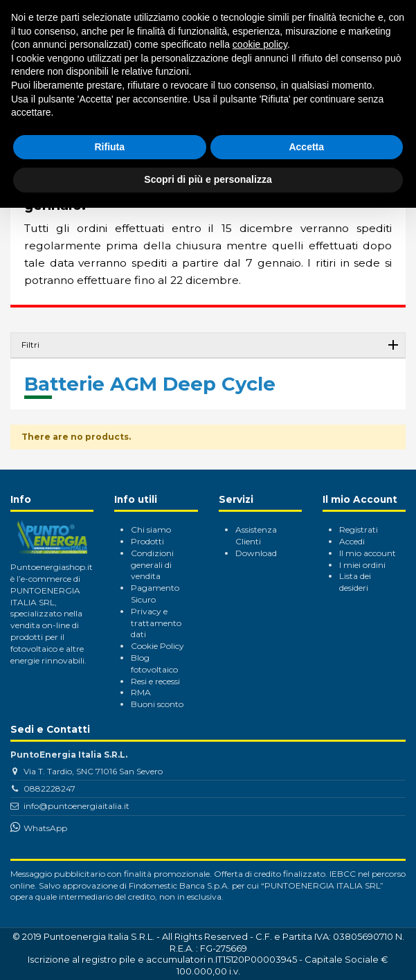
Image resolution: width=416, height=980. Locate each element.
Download (256, 553)
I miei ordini (362, 565)
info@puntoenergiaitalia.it (76, 806)
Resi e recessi (155, 681)
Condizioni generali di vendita (152, 565)
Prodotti (147, 541)
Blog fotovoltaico (154, 663)
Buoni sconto (157, 704)
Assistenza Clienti (256, 535)
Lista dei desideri (355, 582)
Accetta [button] (306, 147)
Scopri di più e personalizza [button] (208, 179)
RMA (141, 692)
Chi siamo (151, 529)
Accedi (352, 541)
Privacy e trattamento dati (156, 623)
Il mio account (368, 553)
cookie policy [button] (260, 44)
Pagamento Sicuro (155, 594)
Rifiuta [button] (109, 147)
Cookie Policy (157, 646)
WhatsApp (45, 828)
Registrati (359, 529)
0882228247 (49, 789)
